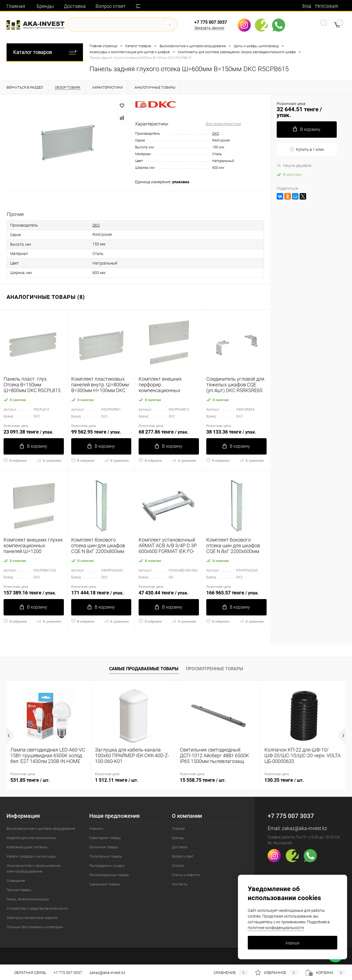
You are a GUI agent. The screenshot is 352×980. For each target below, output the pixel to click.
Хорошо (293, 943)
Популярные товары (106, 856)
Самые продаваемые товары (144, 669)
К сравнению (49, 460)
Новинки (96, 829)
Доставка (75, 6)
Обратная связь (26, 973)
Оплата (178, 866)
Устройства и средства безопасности (37, 908)
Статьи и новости (186, 875)
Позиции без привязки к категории (35, 927)
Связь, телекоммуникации (28, 899)
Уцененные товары (105, 884)
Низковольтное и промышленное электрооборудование (34, 868)
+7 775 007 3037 (211, 22)
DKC (216, 133)
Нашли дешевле (294, 166)
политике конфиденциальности (276, 928)
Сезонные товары (104, 847)
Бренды (45, 6)
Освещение (16, 881)
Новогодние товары (105, 838)
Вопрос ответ (111, 6)
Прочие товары (19, 890)
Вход (307, 6)
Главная (16, 6)
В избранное (15, 460)
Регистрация (327, 6)
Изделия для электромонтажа (31, 838)
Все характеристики (223, 124)
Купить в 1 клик (307, 150)
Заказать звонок (209, 28)
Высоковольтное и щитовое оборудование (41, 829)
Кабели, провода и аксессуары (31, 856)
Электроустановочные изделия (32, 918)
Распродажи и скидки (107, 866)
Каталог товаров (45, 52)
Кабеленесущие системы (27, 847)
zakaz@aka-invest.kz (305, 828)
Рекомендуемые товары (109, 875)
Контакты (180, 884)
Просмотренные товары (214, 669)
